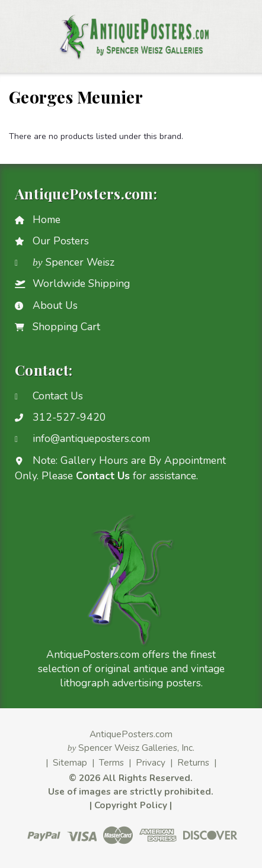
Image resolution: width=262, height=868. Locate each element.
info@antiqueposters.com (91, 438)
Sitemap (70, 762)
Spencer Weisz (74, 262)
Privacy (151, 762)
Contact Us (58, 396)
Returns (193, 762)
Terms (111, 762)
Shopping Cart (66, 327)
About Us (55, 305)
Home (47, 220)
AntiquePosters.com (131, 734)
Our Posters (61, 241)
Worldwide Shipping (81, 283)
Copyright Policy (131, 805)
